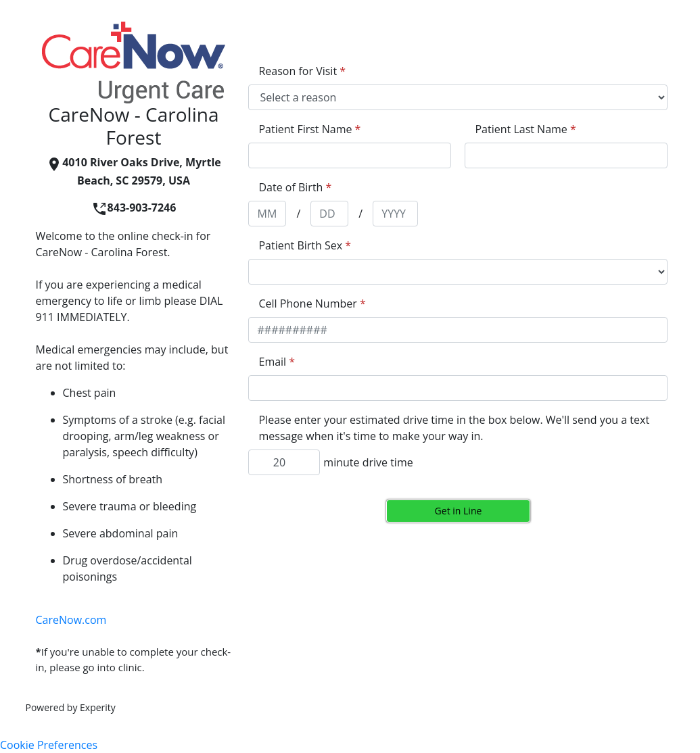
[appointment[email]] (458, 388)
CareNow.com (71, 620)
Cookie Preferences (49, 745)
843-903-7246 (134, 208)
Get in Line (459, 511)
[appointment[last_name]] (566, 155)
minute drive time (368, 462)
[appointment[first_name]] (350, 155)
